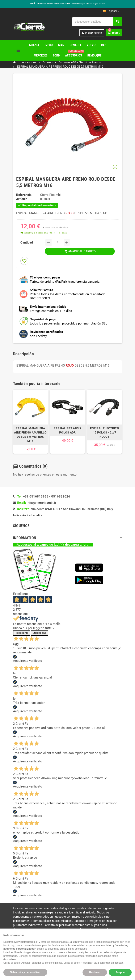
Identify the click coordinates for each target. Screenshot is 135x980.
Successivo (39, 633)
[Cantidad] (58, 242)
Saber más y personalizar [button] (25, 972)
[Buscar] (97, 22)
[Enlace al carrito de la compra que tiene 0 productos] (114, 33)
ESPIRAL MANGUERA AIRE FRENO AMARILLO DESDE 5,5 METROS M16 (30, 435)
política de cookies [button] (77, 949)
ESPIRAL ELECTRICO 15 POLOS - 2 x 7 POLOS (105, 432)
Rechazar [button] (95, 972)
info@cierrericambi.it (41, 503)
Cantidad (27, 242)
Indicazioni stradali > (28, 515)
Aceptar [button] (120, 972)
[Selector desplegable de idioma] (111, 11)
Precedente (22, 633)
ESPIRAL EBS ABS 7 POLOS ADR (67, 430)
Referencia (24, 195)
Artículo (22, 199)
